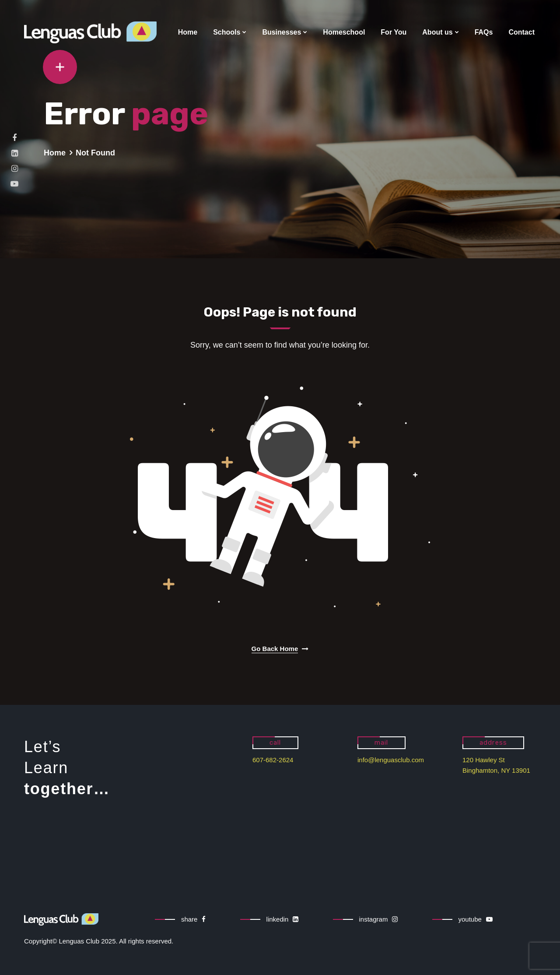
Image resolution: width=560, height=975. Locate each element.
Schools (227, 32)
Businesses (282, 32)
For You (394, 32)
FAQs (484, 32)
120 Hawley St (484, 760)
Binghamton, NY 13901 (496, 770)
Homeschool (344, 32)
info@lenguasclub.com (391, 760)
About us (437, 32)
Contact (521, 32)
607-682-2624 (273, 760)
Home (188, 32)
